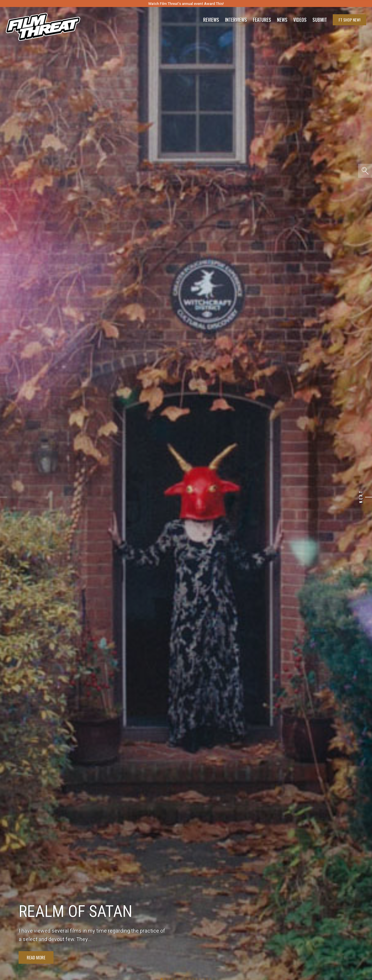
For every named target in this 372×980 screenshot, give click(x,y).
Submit (320, 20)
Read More (36, 957)
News (282, 20)
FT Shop (349, 20)
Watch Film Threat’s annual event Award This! (186, 4)
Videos (300, 20)
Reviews (211, 20)
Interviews (236, 20)
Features (262, 20)
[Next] (369, 497)
